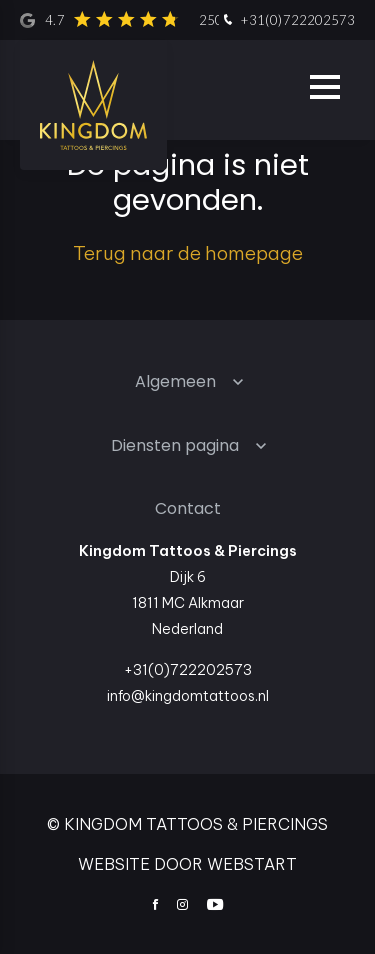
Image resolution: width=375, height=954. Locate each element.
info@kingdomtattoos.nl (188, 696)
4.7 (169, 20)
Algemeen (175, 381)
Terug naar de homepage (188, 253)
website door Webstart (187, 864)
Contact (188, 508)
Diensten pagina (175, 445)
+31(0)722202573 (287, 20)
